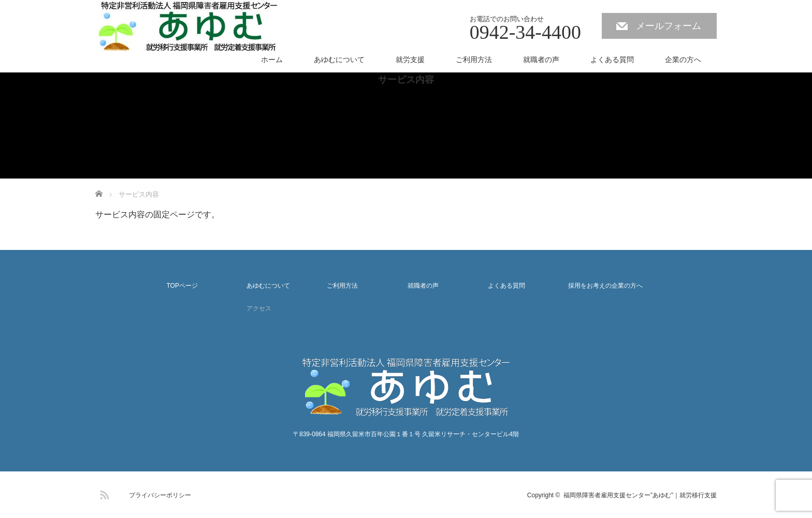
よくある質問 (612, 60)
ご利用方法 (474, 60)
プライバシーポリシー (160, 495)
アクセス (259, 308)
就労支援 (410, 60)
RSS (103, 493)
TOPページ (182, 286)
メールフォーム (669, 26)
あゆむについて (339, 60)
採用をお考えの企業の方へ (605, 286)
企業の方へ (683, 60)
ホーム (272, 60)
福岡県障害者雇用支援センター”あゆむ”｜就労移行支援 (640, 495)
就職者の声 (541, 60)
